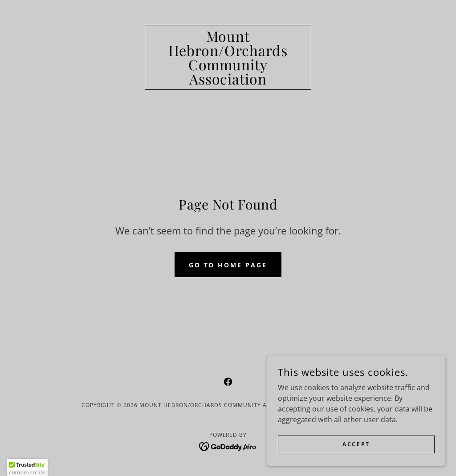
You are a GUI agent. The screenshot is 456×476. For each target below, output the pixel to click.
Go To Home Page (228, 265)
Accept (356, 444)
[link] (228, 82)
